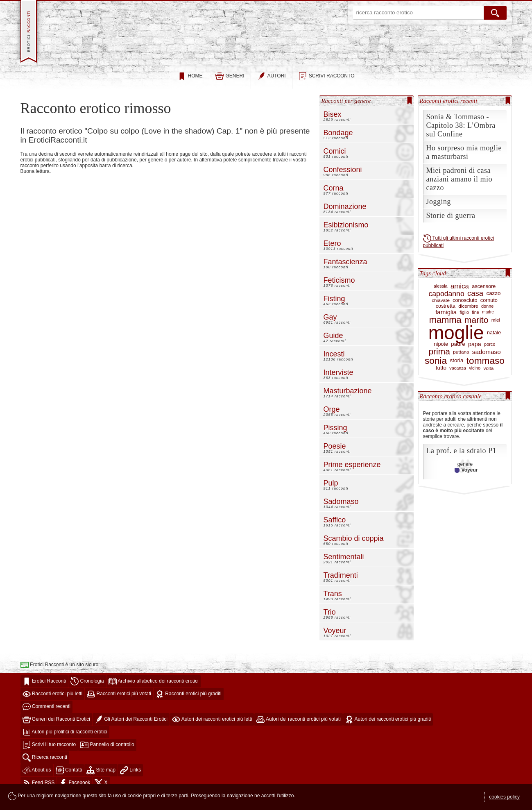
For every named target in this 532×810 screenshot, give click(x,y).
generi (230, 82)
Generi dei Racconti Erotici (56, 724)
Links (130, 775)
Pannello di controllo (107, 750)
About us (37, 775)
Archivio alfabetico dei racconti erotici (154, 686)
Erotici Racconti (44, 686)
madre (488, 317)
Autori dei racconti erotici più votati (298, 724)
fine (475, 317)
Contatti (69, 775)
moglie (456, 338)
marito (476, 325)
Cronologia (87, 686)
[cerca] (495, 13)
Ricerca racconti (45, 762)
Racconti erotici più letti (53, 699)
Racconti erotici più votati (119, 699)
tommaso (486, 365)
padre (458, 349)
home (190, 82)
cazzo (493, 299)
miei (496, 325)
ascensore (484, 291)
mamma (445, 325)
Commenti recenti (46, 712)
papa (475, 349)
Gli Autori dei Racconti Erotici (131, 724)
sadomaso (487, 357)
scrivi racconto (327, 82)
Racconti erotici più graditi (189, 699)
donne (487, 311)
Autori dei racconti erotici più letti (212, 724)
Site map (101, 775)
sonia (436, 365)
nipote (441, 349)
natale (494, 338)
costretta (446, 311)
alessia (441, 291)
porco (490, 349)
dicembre (468, 311)
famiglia (446, 318)
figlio (464, 317)
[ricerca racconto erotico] (419, 13)
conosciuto (465, 306)
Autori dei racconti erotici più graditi (388, 724)
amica (460, 291)
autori (272, 82)
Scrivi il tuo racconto (49, 750)
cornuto (489, 306)
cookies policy (504, 797)
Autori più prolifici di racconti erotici (65, 737)
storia (457, 365)
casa (475, 299)
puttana (461, 357)
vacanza (458, 373)
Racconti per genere (346, 106)
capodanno (446, 299)
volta (488, 373)
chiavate (441, 305)
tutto (441, 373)
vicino (475, 373)
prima (439, 357)
